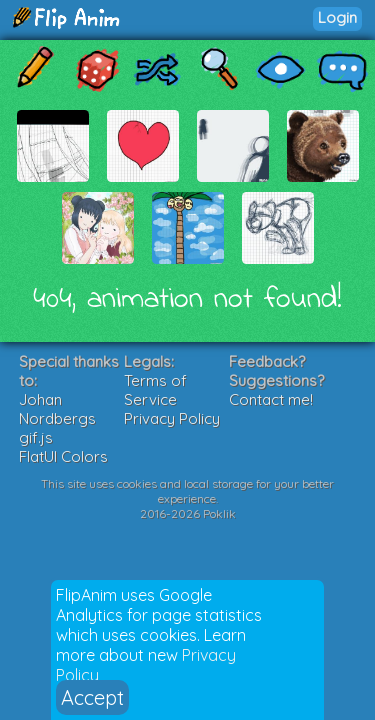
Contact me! (271, 399)
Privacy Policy (172, 418)
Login (337, 17)
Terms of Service (155, 390)
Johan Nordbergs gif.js (57, 418)
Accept (92, 697)
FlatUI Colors (63, 456)
